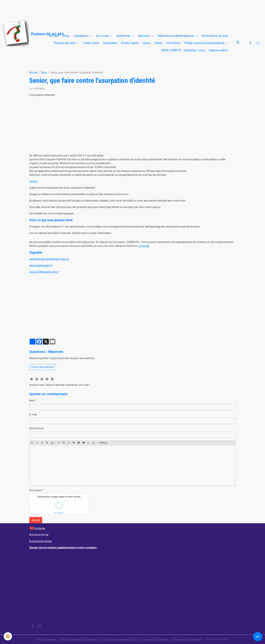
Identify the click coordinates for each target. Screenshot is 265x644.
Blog (66, 36)
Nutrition (145, 36)
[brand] (20, 33)
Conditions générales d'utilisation (78, 639)
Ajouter (36, 520)
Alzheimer (124, 36)
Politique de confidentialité (187, 639)
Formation (173, 43)
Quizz (147, 43)
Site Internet (36, 428)
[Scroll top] (258, 637)
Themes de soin (65, 43)
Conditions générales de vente (118, 639)
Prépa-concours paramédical (205, 43)
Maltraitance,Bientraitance (176, 36)
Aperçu (102, 443)
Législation (81, 36)
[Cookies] (8, 636)
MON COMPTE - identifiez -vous (183, 50)
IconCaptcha (58, 513)
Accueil (54, 36)
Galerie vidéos (218, 50)
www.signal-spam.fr (41, 265)
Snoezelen (110, 43)
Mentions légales (46, 639)
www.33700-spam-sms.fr (44, 272)
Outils (158, 43)
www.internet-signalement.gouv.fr (49, 259)
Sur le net (103, 36)
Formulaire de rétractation (154, 639)
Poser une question (43, 367)
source (33, 181)
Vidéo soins (91, 43)
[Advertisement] (67, 8)
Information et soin (215, 36)
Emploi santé (130, 43)
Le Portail (144, 246)
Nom (32, 400)
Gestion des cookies (217, 639)
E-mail (33, 414)
